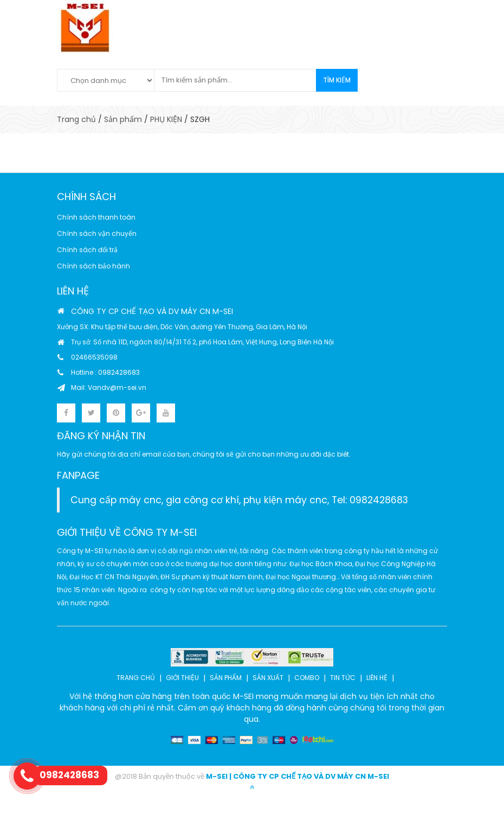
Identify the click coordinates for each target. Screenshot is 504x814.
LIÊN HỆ (377, 678)
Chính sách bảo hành (93, 266)
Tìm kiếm (337, 80)
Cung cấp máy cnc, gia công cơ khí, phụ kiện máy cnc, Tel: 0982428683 (239, 500)
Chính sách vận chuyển (97, 233)
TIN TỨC (343, 678)
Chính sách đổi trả (87, 250)
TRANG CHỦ (136, 678)
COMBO (307, 678)
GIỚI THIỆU (182, 678)
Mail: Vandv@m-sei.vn (109, 387)
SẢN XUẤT (268, 678)
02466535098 (94, 357)
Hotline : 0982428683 (105, 372)
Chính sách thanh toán (96, 217)
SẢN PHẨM (226, 678)
